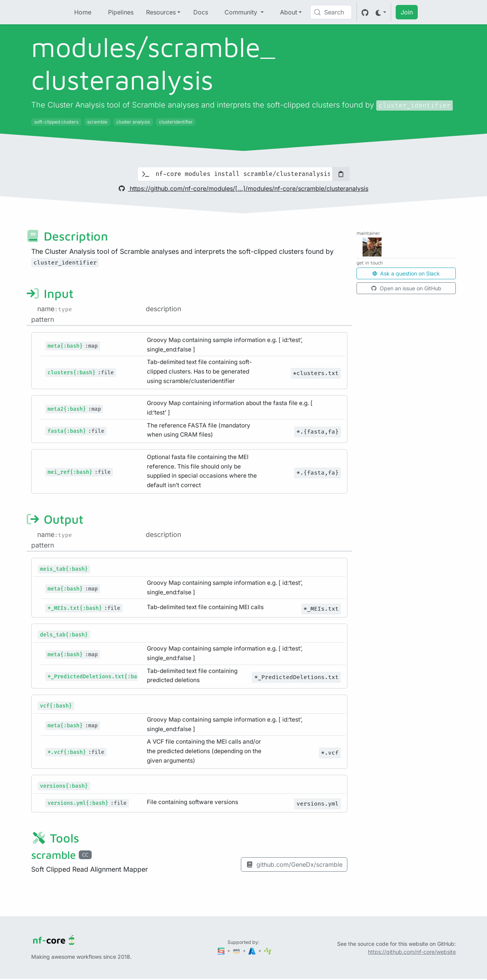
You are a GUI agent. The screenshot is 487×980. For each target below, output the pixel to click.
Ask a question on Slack (406, 273)
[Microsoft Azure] (253, 951)
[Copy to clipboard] (341, 174)
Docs (201, 12)
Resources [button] (161, 12)
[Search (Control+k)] (331, 12)
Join (407, 12)
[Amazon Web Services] (237, 951)
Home (83, 12)
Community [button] (242, 12)
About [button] (289, 12)
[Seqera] (222, 951)
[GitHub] (365, 12)
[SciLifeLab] (268, 951)
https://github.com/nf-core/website (412, 952)
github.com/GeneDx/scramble (294, 864)
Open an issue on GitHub (406, 288)
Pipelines (121, 12)
